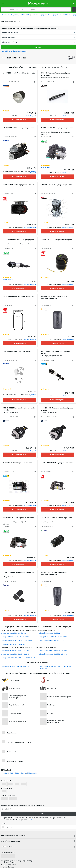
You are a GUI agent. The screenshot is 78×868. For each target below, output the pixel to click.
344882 (30, 773)
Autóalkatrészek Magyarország (10, 15)
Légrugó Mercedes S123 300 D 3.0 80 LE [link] (15, 654)
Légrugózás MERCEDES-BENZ (61, 15)
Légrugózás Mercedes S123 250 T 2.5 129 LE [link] (16, 640)
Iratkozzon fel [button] (38, 814)
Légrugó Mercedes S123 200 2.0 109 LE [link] (15, 633)
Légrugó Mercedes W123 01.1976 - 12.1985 (16, 666)
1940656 (4, 773)
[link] (74, 4)
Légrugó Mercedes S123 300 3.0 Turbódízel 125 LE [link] (18, 658)
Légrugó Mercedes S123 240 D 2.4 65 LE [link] (15, 650)
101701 (10, 773)
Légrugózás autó (45, 15)
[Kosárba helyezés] (19, 120)
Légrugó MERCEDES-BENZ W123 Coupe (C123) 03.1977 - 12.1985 (55, 667)
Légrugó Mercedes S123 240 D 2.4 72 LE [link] (53, 650)
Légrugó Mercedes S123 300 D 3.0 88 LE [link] (53, 654)
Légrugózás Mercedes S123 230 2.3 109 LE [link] (16, 637)
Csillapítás (35, 15)
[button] (74, 9)
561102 (36, 773)
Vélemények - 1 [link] (8, 279)
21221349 (23, 773)
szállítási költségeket (30, 116)
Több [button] (31, 820)
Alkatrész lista (25, 15)
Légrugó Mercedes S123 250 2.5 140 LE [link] (53, 640)
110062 (16, 773)
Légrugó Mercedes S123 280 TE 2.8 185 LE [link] (16, 644)
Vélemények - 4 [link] (46, 167)
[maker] (38, 32)
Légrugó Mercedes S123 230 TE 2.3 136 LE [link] (54, 637)
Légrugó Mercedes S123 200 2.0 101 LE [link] (53, 633)
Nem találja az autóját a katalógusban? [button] (14, 51)
